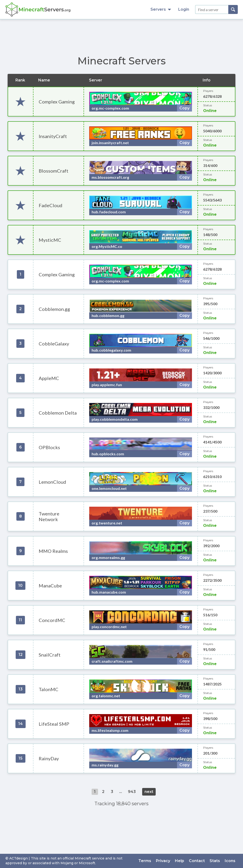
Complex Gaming (57, 102)
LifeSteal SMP (54, 724)
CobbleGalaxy (54, 344)
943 (132, 792)
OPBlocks (49, 447)
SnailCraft (50, 655)
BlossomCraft (54, 171)
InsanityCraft (53, 136)
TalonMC (49, 689)
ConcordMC (52, 620)
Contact (197, 861)
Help (180, 861)
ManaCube (50, 586)
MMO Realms (53, 551)
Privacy (163, 861)
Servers (161, 9)
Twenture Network (49, 516)
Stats (215, 861)
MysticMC (50, 240)
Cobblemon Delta (58, 413)
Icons (230, 861)
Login (184, 9)
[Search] (233, 9)
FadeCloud (51, 205)
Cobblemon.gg (54, 309)
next (149, 792)
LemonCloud (52, 482)
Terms (145, 861)
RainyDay (49, 758)
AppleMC (49, 378)
